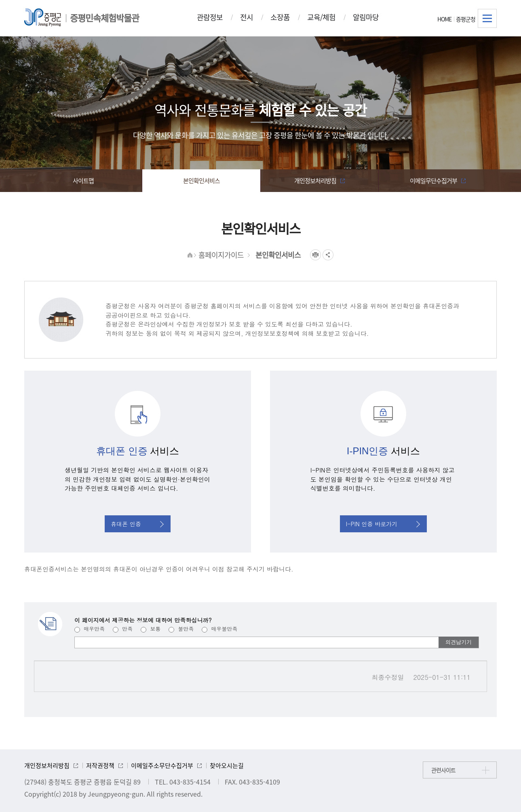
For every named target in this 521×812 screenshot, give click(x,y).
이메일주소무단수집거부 (162, 766)
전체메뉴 (487, 18)
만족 (123, 629)
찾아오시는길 (227, 766)
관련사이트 (443, 770)
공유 (328, 255)
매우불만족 (219, 629)
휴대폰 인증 (137, 524)
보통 (151, 629)
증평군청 (466, 19)
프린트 (315, 255)
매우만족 (90, 629)
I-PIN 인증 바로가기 (383, 524)
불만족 (181, 629)
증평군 (43, 17)
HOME (444, 19)
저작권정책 (100, 766)
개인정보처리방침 (47, 766)
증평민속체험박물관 (104, 18)
